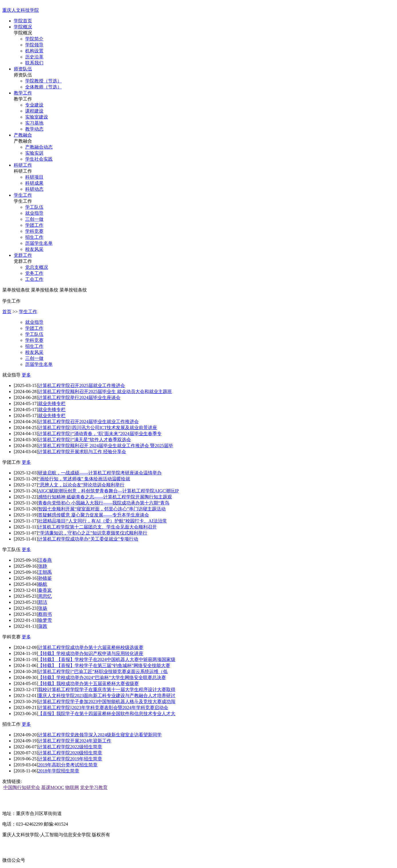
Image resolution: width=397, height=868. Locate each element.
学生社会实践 (39, 159)
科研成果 (34, 183)
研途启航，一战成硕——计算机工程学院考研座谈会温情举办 (100, 473)
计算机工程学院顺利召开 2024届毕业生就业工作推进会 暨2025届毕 (106, 446)
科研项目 (34, 177)
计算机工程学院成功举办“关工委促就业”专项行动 (88, 539)
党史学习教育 (94, 787)
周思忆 (45, 596)
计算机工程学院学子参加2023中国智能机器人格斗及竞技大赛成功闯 (107, 702)
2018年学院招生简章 (59, 771)
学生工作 (23, 195)
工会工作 (34, 279)
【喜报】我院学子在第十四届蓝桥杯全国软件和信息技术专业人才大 (107, 714)
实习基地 (34, 123)
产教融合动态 (39, 147)
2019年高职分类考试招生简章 (68, 765)
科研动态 (34, 189)
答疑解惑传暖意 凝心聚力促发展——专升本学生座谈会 (94, 515)
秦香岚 (45, 590)
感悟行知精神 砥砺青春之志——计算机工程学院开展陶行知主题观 (105, 497)
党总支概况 (37, 267)
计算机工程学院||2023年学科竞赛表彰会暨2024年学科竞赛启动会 (103, 708)
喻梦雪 (45, 620)
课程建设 (34, 111)
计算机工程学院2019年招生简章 (70, 759)
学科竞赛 (34, 231)
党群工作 (23, 255)
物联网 (72, 787)
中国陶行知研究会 (22, 787)
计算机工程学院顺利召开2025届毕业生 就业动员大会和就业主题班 (105, 391)
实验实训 (34, 153)
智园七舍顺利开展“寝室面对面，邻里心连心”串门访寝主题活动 (102, 509)
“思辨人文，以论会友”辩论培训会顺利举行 (81, 485)
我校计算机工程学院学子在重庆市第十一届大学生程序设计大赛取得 (107, 690)
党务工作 (34, 273)
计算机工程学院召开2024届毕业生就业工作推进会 (88, 422)
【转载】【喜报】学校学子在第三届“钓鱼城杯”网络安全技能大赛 (104, 665)
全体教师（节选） (43, 87)
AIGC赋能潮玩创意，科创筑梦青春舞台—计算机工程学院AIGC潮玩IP (108, 491)
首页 (7, 312)
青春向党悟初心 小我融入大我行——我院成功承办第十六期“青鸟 (104, 503)
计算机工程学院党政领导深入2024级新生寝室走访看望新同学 (100, 735)
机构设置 (34, 51)
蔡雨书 (45, 614)
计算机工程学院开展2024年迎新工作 (75, 741)
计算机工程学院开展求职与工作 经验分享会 (82, 452)
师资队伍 (23, 69)
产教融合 (23, 135)
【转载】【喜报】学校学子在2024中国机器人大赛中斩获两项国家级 (107, 659)
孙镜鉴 (45, 578)
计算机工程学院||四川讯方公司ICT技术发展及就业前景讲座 (98, 428)
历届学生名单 (39, 243)
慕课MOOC (53, 787)
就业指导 (34, 213)
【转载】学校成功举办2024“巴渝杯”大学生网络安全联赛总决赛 (102, 677)
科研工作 (23, 165)
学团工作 (34, 225)
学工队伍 (34, 207)
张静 (43, 566)
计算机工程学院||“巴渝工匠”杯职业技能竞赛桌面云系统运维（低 (103, 671)
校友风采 (34, 249)
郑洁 (43, 602)
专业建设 (34, 105)
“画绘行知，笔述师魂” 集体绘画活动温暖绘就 (84, 479)
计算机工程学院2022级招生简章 (70, 747)
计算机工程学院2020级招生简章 (70, 753)
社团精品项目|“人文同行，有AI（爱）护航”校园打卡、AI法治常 (103, 521)
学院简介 (34, 39)
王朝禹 (45, 572)
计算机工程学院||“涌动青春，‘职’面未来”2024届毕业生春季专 (100, 434)
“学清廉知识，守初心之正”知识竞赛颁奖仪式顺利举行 (93, 533)
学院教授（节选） (43, 81)
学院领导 (34, 45)
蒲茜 (43, 626)
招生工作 (34, 237)
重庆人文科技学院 (21, 10)
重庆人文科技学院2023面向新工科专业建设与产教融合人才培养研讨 (107, 696)
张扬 (43, 608)
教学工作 (23, 93)
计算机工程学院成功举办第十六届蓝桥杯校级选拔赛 (91, 647)
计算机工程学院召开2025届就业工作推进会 (82, 385)
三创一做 (34, 219)
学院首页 (23, 21)
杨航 (43, 584)
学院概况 (23, 27)
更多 (26, 375)
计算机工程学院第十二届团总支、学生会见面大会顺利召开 (97, 527)
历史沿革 (34, 57)
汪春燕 (45, 560)
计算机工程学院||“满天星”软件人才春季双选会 (85, 440)
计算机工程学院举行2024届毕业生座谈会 (79, 397)
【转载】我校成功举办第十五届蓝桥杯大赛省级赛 (88, 683)
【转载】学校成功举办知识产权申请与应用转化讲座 (91, 653)
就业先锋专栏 (52, 404)
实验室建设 (37, 117)
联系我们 (34, 63)
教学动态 (34, 129)
